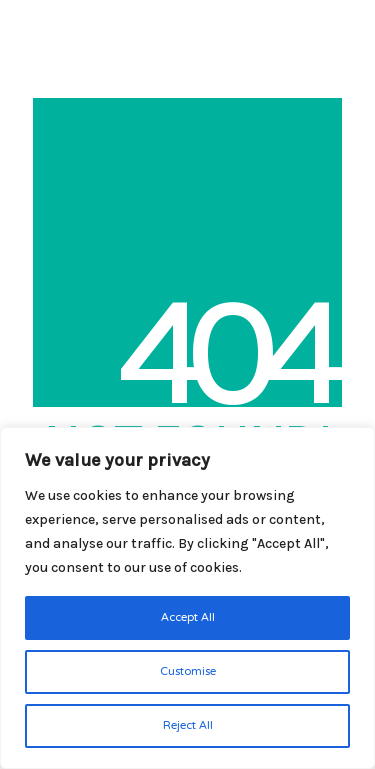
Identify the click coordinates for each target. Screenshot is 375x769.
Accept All (188, 618)
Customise (188, 672)
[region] (187, 598)
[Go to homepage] (40, 24)
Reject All (188, 726)
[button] (348, 24)
